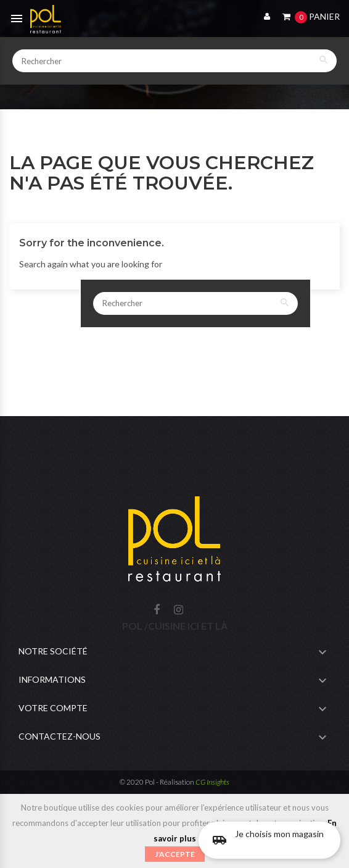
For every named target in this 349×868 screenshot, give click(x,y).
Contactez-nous (60, 736)
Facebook (157, 610)
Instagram (179, 610)
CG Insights (212, 782)
